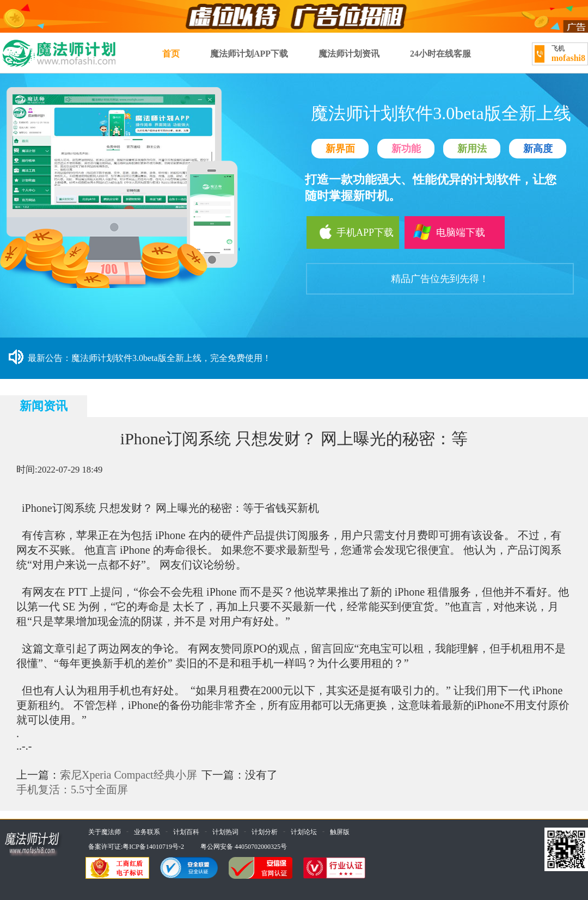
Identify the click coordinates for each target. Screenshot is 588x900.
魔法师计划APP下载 (249, 54)
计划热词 (225, 832)
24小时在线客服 (440, 54)
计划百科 (186, 832)
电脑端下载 (448, 232)
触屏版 (340, 832)
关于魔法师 (105, 832)
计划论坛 (304, 832)
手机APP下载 (350, 232)
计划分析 (265, 832)
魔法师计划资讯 (349, 54)
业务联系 (147, 832)
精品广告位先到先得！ (440, 279)
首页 (171, 54)
